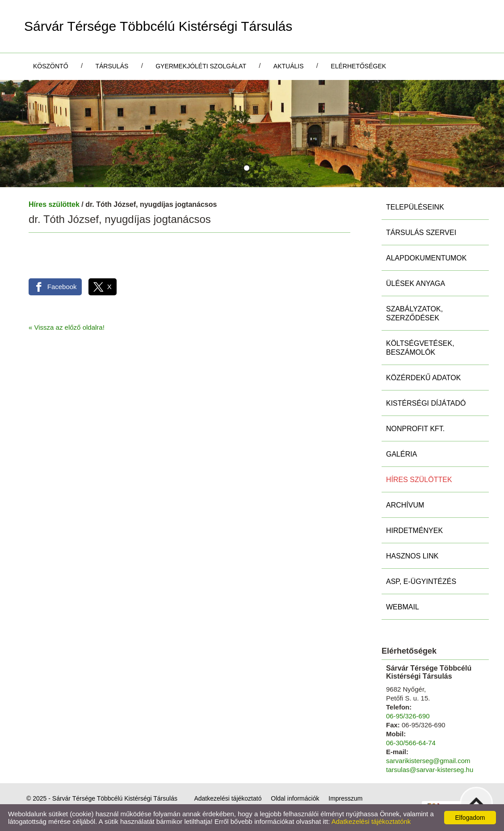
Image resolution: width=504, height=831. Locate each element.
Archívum (405, 505)
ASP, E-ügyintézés (421, 581)
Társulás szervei (421, 233)
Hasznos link (412, 556)
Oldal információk (295, 798)
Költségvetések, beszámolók (420, 348)
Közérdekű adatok (423, 378)
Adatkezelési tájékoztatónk (371, 821)
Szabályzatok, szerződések (414, 313)
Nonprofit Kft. (415, 429)
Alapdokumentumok (426, 258)
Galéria (401, 454)
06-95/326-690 (408, 716)
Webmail (403, 607)
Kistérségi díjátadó (426, 403)
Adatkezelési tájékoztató (228, 798)
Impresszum (345, 798)
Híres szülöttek (54, 204)
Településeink (415, 207)
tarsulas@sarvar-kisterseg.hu (430, 770)
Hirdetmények (414, 531)
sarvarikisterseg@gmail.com (428, 761)
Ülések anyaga (416, 283)
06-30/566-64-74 (411, 743)
